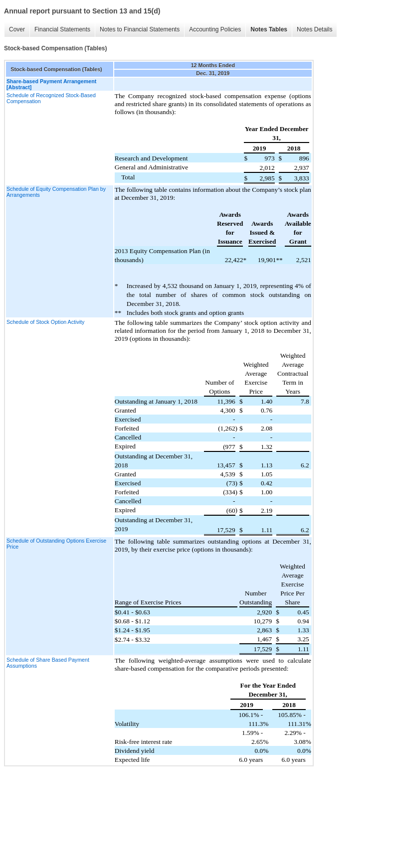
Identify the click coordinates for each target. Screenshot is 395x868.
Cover (17, 29)
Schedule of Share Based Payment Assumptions (48, 663)
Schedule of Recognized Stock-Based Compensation (51, 98)
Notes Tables (269, 29)
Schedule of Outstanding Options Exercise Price (56, 544)
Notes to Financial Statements (140, 29)
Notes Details (314, 29)
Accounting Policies (215, 29)
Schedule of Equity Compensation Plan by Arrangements (56, 192)
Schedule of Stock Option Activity (45, 322)
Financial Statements (62, 29)
